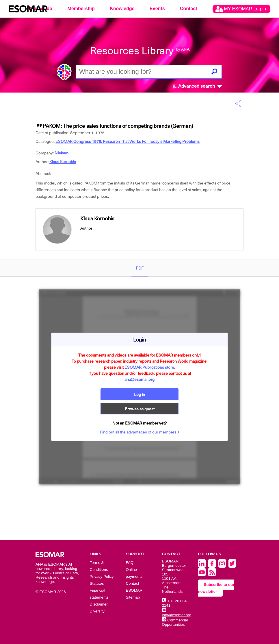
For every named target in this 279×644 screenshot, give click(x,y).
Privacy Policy (102, 576)
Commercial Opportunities (175, 622)
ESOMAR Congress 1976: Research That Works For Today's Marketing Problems (128, 141)
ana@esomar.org (139, 379)
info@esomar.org (177, 613)
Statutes (97, 583)
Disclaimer (99, 604)
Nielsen (62, 153)
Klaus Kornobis (63, 162)
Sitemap (133, 597)
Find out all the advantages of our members (140, 432)
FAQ (130, 563)
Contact (189, 9)
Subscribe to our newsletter (216, 588)
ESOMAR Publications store (149, 367)
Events (157, 9)
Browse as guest (140, 409)
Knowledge (122, 9)
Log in (139, 394)
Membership (81, 9)
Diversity (97, 611)
